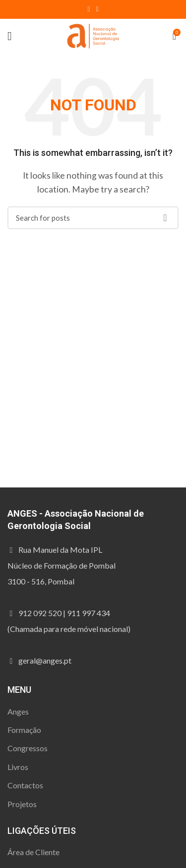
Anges (18, 711)
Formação (24, 730)
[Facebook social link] (89, 9)
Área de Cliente (33, 852)
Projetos (22, 804)
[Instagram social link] (97, 9)
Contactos (25, 785)
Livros (18, 767)
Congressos (28, 748)
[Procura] (93, 218)
